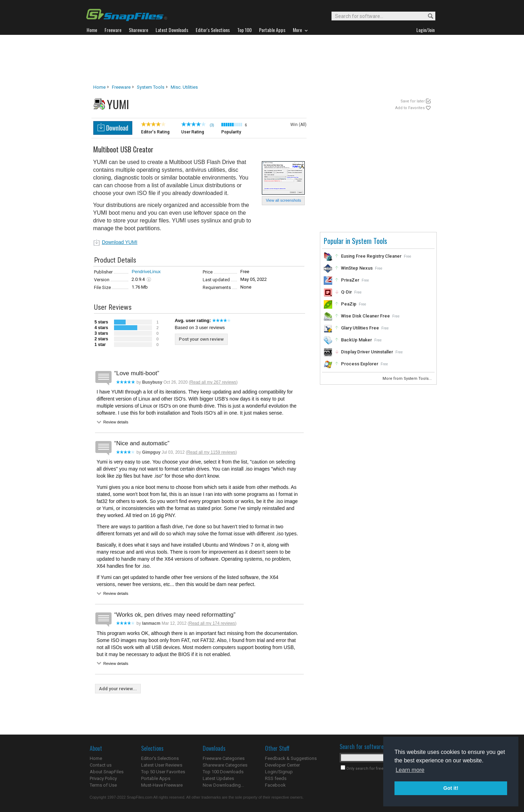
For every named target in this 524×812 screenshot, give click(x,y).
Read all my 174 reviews (212, 623)
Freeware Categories (224, 758)
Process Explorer (360, 364)
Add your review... (118, 689)
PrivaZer (350, 280)
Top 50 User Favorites (163, 772)
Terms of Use (103, 785)
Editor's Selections (160, 758)
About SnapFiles (107, 772)
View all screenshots (283, 200)
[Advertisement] (262, 59)
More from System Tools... (408, 379)
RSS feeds (276, 778)
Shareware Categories (225, 765)
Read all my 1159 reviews (211, 452)
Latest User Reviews (162, 765)
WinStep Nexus (357, 268)
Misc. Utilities (184, 87)
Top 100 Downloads (223, 772)
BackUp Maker (356, 340)
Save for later (413, 101)
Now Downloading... (223, 785)
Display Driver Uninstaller (367, 352)
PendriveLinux (146, 272)
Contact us (101, 765)
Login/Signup (279, 772)
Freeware (121, 87)
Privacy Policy (103, 778)
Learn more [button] (410, 770)
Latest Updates (218, 778)
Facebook (275, 785)
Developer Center (282, 765)
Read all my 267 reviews (213, 382)
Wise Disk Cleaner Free (365, 316)
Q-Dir (346, 292)
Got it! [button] (451, 788)
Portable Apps (156, 778)
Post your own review (201, 339)
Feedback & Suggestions (291, 758)
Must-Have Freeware (162, 785)
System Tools (151, 87)
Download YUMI (120, 242)
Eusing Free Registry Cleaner (371, 256)
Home (99, 87)
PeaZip (349, 304)
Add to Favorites (410, 108)
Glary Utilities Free (360, 328)
